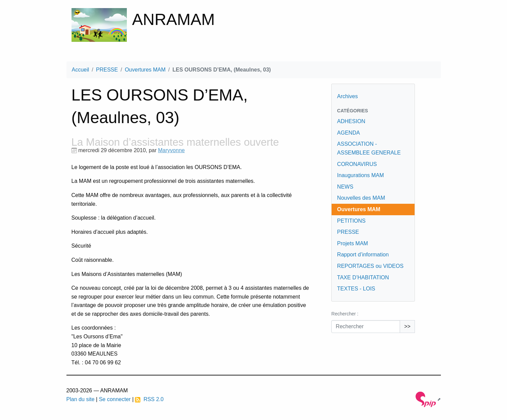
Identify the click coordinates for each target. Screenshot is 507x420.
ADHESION (351, 121)
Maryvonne (172, 150)
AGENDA (348, 133)
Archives (347, 96)
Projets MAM (353, 243)
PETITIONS (351, 221)
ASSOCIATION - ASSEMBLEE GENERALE (369, 148)
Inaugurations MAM (360, 175)
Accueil (81, 70)
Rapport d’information (363, 255)
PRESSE (107, 70)
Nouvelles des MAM (361, 198)
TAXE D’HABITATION (363, 277)
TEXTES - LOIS (356, 289)
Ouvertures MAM (145, 70)
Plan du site (81, 399)
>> (407, 326)
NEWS (345, 187)
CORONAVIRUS (357, 164)
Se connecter (115, 399)
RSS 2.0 (149, 399)
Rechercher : (345, 314)
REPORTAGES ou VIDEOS (370, 266)
